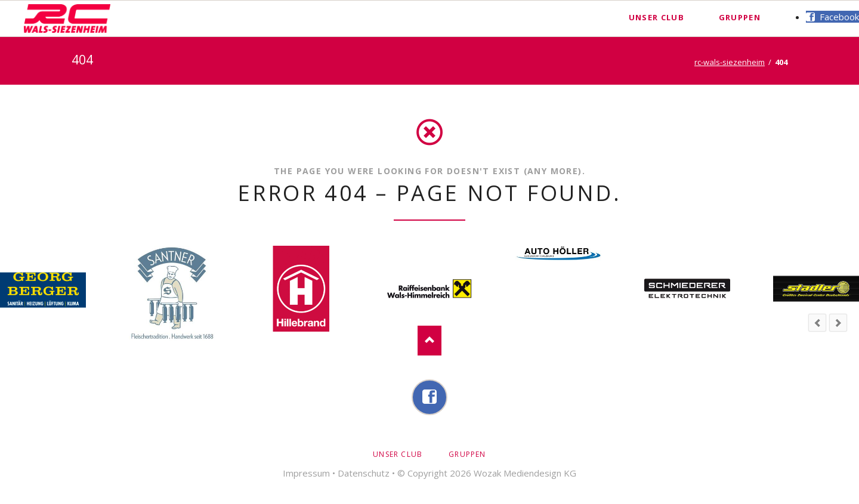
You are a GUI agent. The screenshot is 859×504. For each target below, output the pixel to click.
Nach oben (429, 341)
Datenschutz (364, 473)
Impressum (306, 473)
